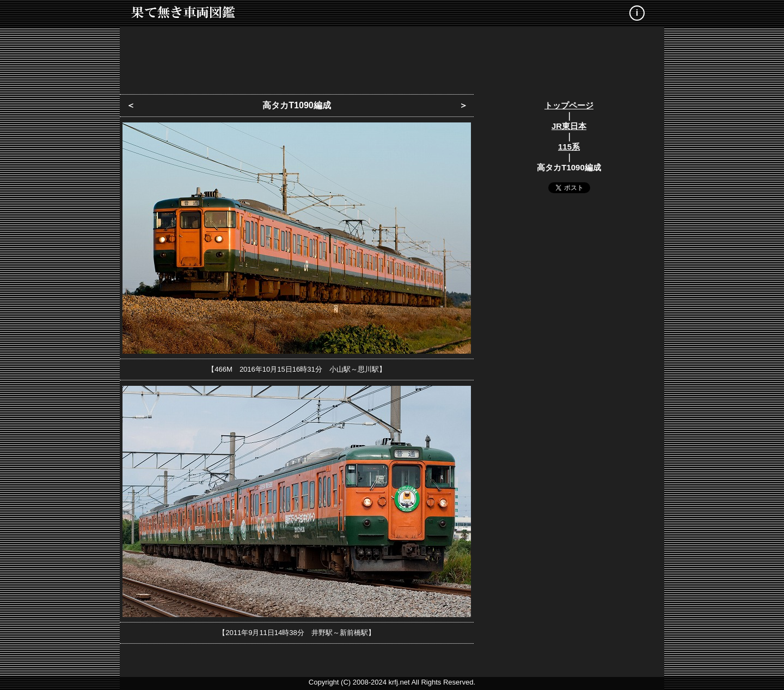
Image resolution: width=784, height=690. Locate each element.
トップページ (569, 105)
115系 (569, 147)
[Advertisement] (392, 57)
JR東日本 (569, 126)
